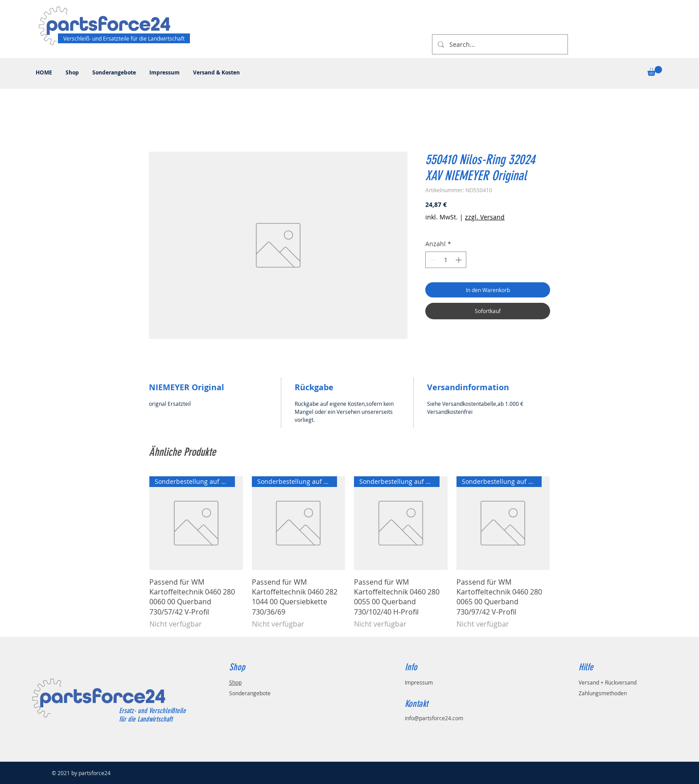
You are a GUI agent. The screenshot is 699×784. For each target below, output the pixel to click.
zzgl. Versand (485, 217)
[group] (349, 553)
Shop (235, 682)
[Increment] (459, 260)
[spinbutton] (446, 260)
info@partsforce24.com (434, 718)
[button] (655, 71)
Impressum (419, 682)
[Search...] (499, 44)
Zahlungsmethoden (603, 693)
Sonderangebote (250, 693)
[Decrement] (432, 260)
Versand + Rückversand (608, 682)
